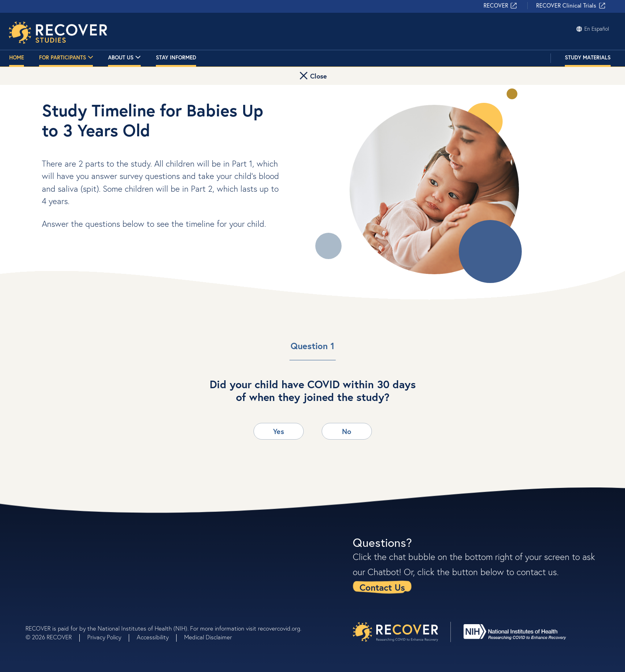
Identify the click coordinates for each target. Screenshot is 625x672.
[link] (386, 587)
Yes (279, 431)
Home (17, 59)
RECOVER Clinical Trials (571, 7)
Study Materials (588, 59)
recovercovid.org (279, 628)
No (347, 431)
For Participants (66, 59)
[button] (312, 77)
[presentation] (395, 632)
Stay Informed (176, 59)
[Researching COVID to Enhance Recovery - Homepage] (59, 33)
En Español (592, 29)
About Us (124, 59)
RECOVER (501, 7)
